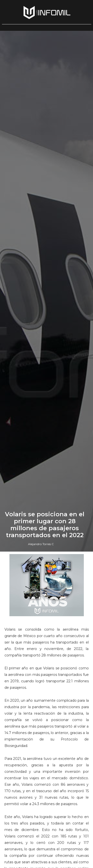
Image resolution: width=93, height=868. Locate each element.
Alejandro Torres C (41, 544)
